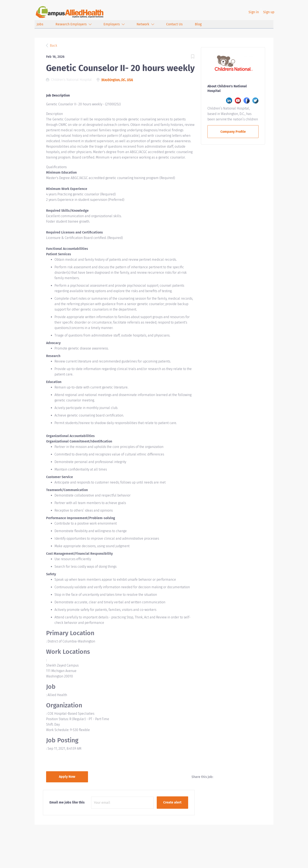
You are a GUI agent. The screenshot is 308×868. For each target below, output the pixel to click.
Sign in (254, 12)
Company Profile (233, 132)
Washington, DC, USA (117, 80)
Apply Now (67, 777)
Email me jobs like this (67, 802)
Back (53, 46)
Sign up (269, 12)
